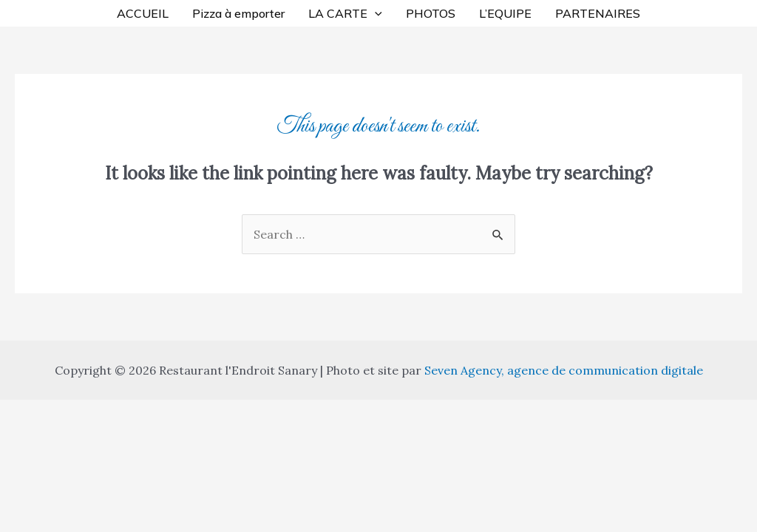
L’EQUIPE (505, 13)
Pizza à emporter (238, 13)
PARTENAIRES (598, 13)
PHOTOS (431, 13)
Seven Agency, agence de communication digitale (564, 370)
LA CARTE (345, 13)
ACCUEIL (143, 13)
